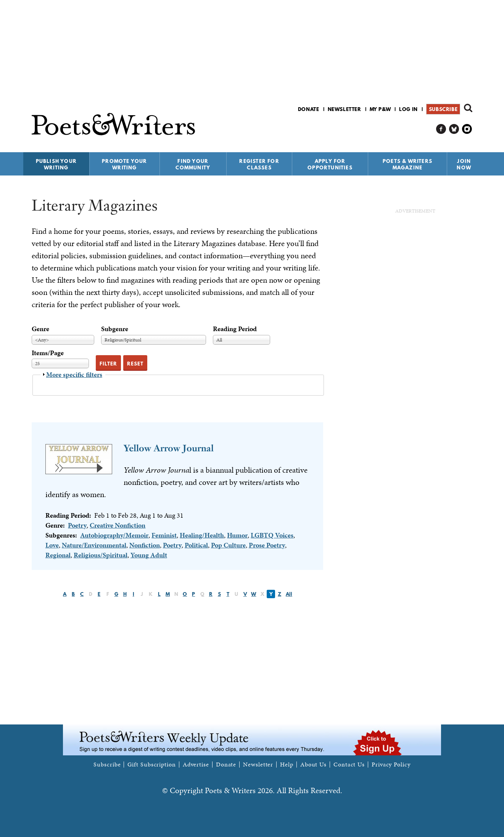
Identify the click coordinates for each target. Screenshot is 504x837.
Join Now (464, 164)
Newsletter (345, 109)
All (289, 594)
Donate (309, 109)
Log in (408, 109)
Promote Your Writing (124, 164)
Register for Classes (259, 164)
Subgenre (115, 329)
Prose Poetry (267, 545)
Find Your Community (193, 164)
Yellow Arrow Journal (169, 448)
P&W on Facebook (441, 129)
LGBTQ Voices (272, 535)
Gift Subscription (151, 765)
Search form (468, 108)
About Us (313, 765)
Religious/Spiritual (101, 555)
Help (287, 765)
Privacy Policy (391, 765)
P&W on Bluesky (454, 129)
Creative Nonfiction (118, 525)
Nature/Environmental (94, 545)
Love (52, 545)
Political (196, 545)
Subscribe (443, 109)
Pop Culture (228, 545)
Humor (237, 535)
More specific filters (74, 374)
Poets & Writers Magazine (407, 164)
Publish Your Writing (56, 164)
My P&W (380, 109)
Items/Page (48, 353)
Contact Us (349, 765)
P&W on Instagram (467, 129)
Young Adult (149, 555)
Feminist (164, 535)
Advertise (196, 765)
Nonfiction (145, 545)
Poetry (77, 525)
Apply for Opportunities (330, 164)
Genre (40, 329)
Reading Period (235, 329)
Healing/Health (202, 535)
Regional (58, 555)
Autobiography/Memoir (114, 535)
